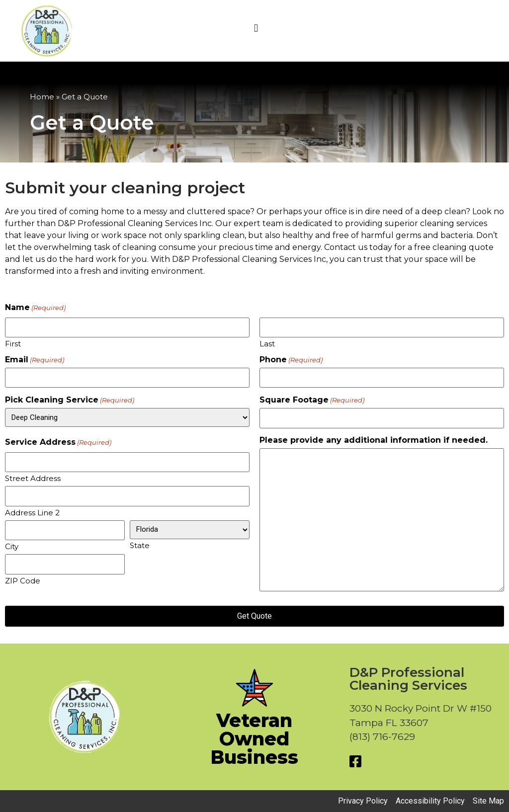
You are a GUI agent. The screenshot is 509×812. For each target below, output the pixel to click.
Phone (291, 360)
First (13, 343)
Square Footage (312, 400)
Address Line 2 (32, 512)
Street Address (33, 478)
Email (35, 360)
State (140, 545)
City (12, 546)
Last (267, 343)
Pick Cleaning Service (70, 400)
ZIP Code (23, 580)
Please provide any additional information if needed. (374, 440)
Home (42, 97)
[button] (256, 29)
